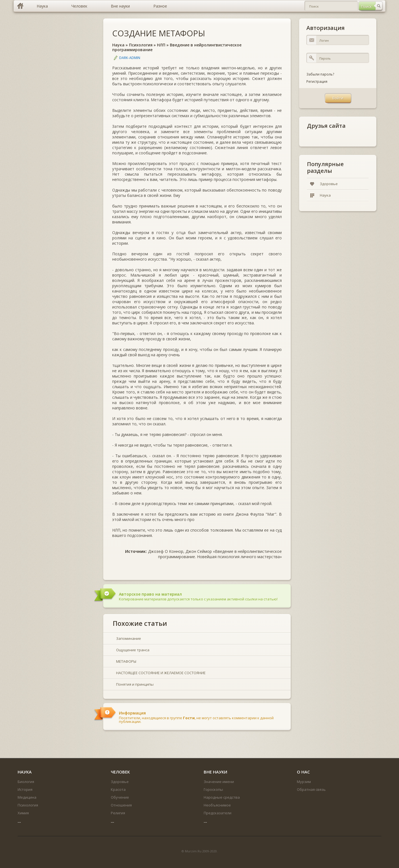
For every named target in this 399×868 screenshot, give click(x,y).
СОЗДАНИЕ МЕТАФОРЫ (159, 33)
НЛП (161, 45)
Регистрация (317, 82)
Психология (141, 45)
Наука (118, 45)
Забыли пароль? (320, 74)
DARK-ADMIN (130, 58)
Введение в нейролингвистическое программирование (177, 47)
